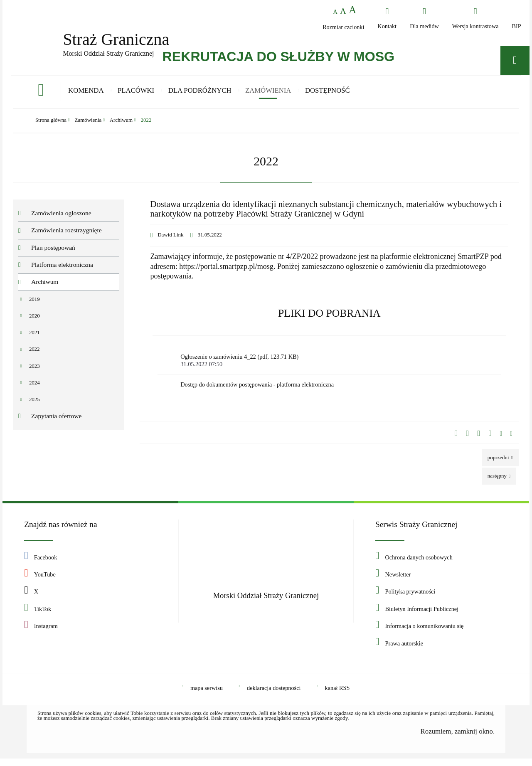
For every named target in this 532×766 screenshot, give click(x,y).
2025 (34, 403)
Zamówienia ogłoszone (61, 217)
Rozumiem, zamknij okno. (458, 739)
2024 (34, 387)
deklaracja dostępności (274, 695)
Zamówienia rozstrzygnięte (66, 234)
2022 (146, 124)
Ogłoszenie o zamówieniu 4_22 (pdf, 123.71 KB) (332, 366)
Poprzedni (496, 462)
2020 (34, 320)
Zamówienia (88, 124)
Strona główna (51, 124)
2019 (34, 303)
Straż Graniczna (115, 39)
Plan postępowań (53, 252)
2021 (34, 336)
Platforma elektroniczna (62, 269)
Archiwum (121, 124)
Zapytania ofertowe (56, 420)
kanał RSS (337, 695)
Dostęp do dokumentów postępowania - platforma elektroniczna (257, 391)
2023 (34, 370)
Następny (495, 481)
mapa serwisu (207, 695)
